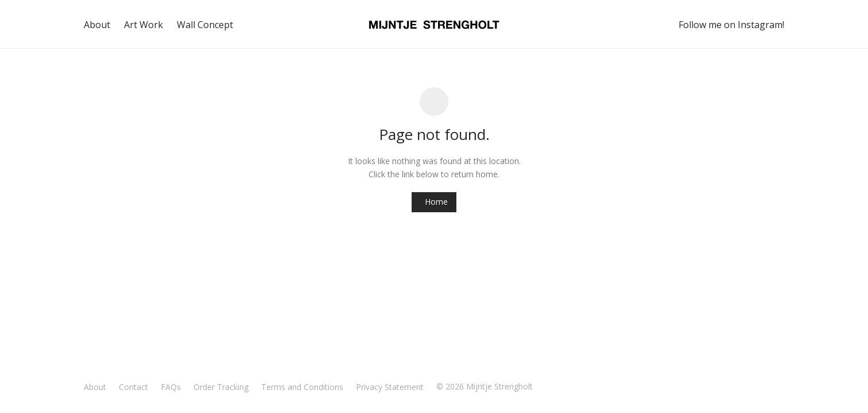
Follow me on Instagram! (731, 25)
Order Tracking (221, 387)
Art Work (144, 25)
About (97, 25)
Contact (133, 387)
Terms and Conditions (302, 387)
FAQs (171, 387)
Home (436, 202)
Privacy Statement (390, 387)
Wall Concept (205, 25)
